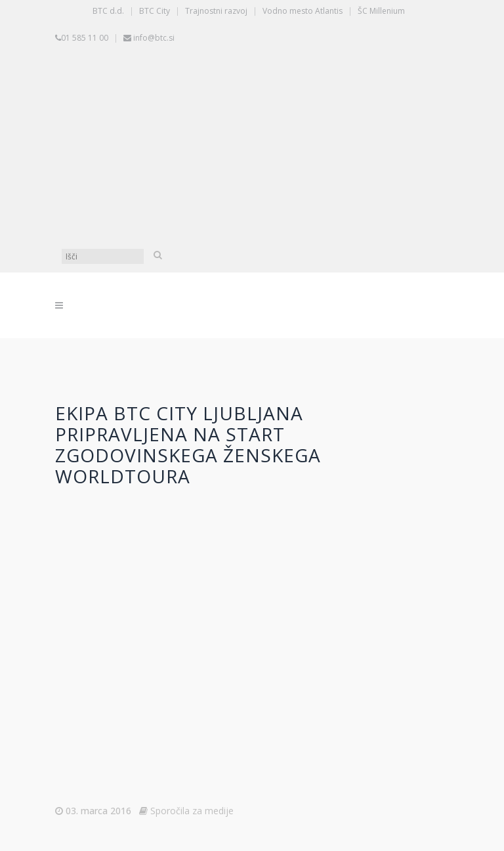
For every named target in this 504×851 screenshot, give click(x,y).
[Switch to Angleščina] (255, 196)
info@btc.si (154, 38)
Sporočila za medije (192, 811)
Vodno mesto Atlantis (303, 11)
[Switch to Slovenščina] (255, 98)
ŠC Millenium (381, 11)
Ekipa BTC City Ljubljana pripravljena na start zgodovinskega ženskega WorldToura (188, 445)
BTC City (155, 11)
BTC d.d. (108, 11)
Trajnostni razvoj (216, 11)
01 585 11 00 (85, 38)
